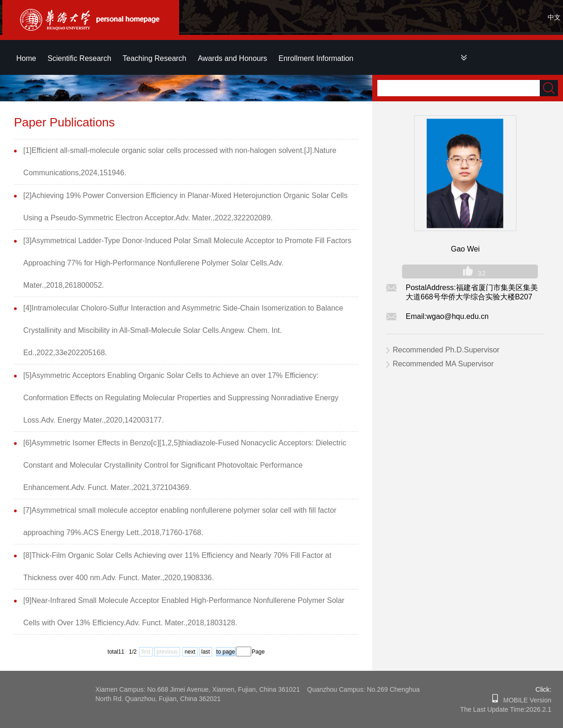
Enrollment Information (316, 58)
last (206, 652)
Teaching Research (155, 58)
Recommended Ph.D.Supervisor (446, 350)
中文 (554, 17)
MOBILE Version (525, 700)
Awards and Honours (232, 58)
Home (26, 58)
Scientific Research (79, 58)
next (190, 652)
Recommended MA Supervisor (443, 364)
